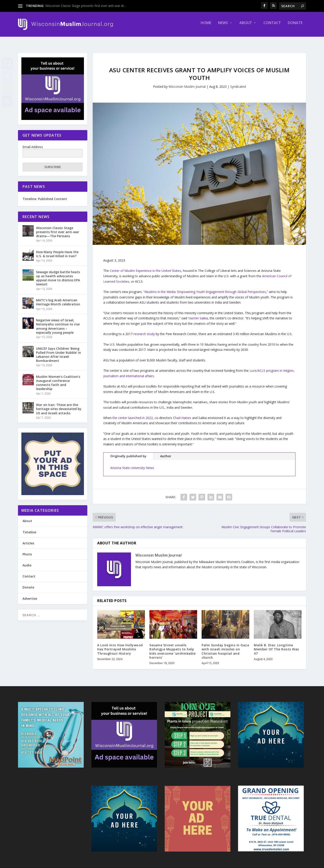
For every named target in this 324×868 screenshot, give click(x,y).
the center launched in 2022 (133, 414)
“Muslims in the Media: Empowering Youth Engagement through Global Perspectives (205, 288)
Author (166, 452)
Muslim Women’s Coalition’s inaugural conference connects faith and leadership (58, 379)
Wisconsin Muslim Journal (187, 82)
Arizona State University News (132, 464)
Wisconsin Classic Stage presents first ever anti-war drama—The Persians (58, 228)
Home (206, 26)
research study (144, 330)
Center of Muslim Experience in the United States (145, 267)
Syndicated (238, 82)
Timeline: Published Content (45, 195)
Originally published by (128, 452)
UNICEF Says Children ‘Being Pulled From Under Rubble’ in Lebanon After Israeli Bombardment (58, 350)
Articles (28, 539)
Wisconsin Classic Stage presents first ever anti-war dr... (86, 6)
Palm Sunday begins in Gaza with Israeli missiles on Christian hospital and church (225, 647)
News (223, 26)
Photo (27, 550)
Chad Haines (182, 414)
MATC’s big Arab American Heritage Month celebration (58, 298)
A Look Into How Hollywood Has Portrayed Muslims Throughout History (120, 645)
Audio (27, 561)
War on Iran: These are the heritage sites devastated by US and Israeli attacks (59, 405)
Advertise (30, 594)
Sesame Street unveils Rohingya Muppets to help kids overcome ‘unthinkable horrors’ (172, 647)
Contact (272, 26)
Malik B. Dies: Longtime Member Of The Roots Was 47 (276, 645)
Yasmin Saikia (198, 314)
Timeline (29, 528)
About (246, 26)
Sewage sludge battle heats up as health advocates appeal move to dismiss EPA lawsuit (58, 274)
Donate (295, 26)
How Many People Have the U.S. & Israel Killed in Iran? (57, 250)
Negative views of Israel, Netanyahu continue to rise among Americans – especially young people (58, 322)
